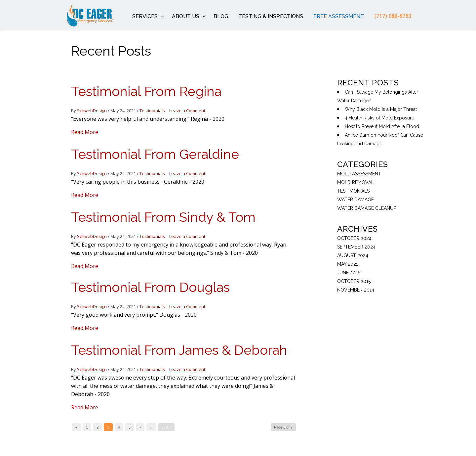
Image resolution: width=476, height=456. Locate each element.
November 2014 (356, 290)
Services (148, 16)
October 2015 (354, 281)
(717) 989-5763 (393, 16)
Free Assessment (339, 16)
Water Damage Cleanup (367, 208)
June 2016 (349, 273)
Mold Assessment (359, 174)
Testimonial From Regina (146, 91)
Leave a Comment (187, 111)
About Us (189, 16)
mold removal (356, 182)
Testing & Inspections (271, 16)
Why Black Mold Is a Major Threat (381, 109)
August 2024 (353, 255)
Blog (221, 16)
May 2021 (348, 264)
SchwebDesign (92, 111)
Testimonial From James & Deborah (179, 350)
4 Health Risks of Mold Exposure (379, 118)
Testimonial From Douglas (150, 287)
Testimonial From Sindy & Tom (163, 217)
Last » (166, 427)
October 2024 (354, 238)
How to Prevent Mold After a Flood (382, 126)
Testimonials (152, 111)
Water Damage (356, 200)
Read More (85, 132)
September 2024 (356, 247)
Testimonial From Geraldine (155, 154)
